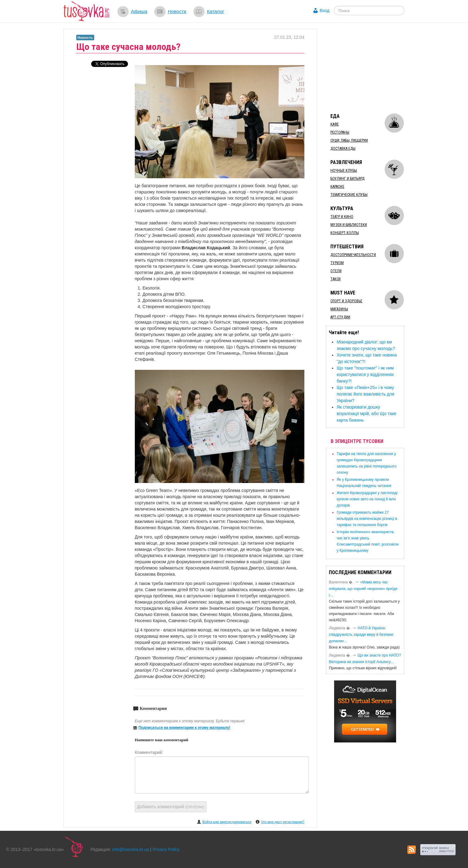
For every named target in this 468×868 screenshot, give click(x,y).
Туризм (337, 263)
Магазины (339, 309)
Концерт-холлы (345, 233)
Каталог (215, 11)
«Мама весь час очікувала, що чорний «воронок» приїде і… (363, 589)
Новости (177, 11)
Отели (336, 271)
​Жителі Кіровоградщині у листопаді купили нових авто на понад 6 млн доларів (367, 499)
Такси (336, 279)
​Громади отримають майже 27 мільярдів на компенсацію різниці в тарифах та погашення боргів (367, 519)
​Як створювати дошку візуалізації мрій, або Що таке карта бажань (366, 414)
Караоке (337, 187)
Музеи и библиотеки (349, 225)
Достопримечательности (353, 255)
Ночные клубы (344, 170)
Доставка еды (343, 148)
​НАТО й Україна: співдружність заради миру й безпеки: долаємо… (361, 635)
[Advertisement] (372, 68)
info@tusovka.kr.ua (131, 849)
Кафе (335, 124)
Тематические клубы (349, 195)
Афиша (139, 11)
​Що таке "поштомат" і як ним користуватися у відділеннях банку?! (365, 374)
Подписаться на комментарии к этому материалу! (185, 728)
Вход (325, 11)
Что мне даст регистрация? (283, 822)
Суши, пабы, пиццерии (349, 140)
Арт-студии (340, 317)
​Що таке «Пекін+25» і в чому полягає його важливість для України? (365, 394)
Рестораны (340, 132)
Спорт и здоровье (346, 301)
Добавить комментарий (171, 807)
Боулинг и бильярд (347, 179)
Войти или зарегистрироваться (227, 822)
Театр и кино (342, 217)
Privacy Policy (166, 849)
